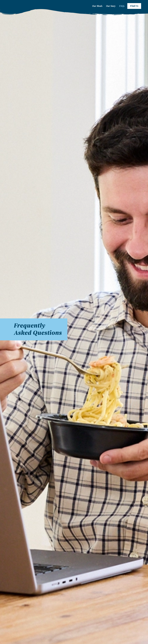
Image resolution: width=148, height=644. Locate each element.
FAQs (122, 6)
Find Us (134, 6)
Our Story (111, 6)
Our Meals (97, 6)
